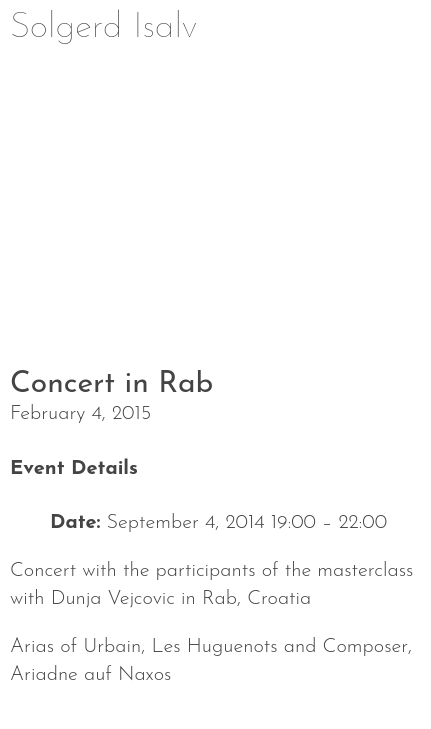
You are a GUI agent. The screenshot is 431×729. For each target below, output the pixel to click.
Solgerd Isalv (103, 28)
